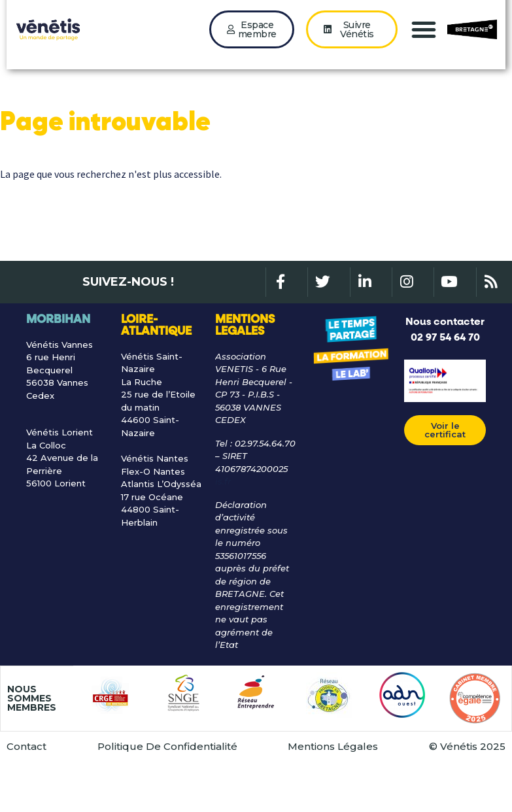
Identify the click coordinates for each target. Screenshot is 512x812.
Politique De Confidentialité (167, 782)
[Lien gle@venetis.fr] (256, 518)
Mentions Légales (333, 782)
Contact (26, 782)
